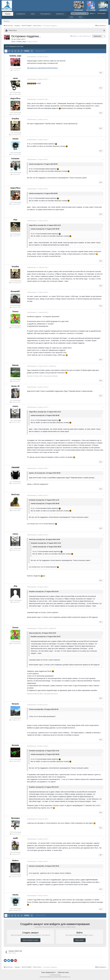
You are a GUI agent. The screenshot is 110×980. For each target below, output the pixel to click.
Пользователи (45, 14)
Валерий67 (15, 291)
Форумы (8, 14)
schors (15, 406)
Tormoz (15, 312)
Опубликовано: (38, 57)
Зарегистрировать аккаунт (31, 940)
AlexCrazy (15, 495)
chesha (15, 139)
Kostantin (15, 159)
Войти (93, 13)
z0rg (15, 586)
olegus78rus (15, 98)
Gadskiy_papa (21, 41)
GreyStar (15, 119)
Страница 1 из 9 (40, 51)
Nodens (15, 861)
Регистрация (102, 13)
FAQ (71, 17)
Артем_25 (15, 386)
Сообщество (21, 14)
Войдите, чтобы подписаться (81, 36)
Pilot (15, 220)
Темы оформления (49, 972)
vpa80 (15, 838)
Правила (6, 21)
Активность (60, 14)
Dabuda (15, 365)
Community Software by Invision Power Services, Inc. (55, 977)
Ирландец (15, 818)
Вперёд (27, 51)
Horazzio (15, 704)
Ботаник (15, 745)
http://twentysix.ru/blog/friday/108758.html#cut (43, 68)
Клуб (33, 14)
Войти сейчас (80, 940)
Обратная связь (63, 972)
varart (15, 78)
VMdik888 (15, 467)
